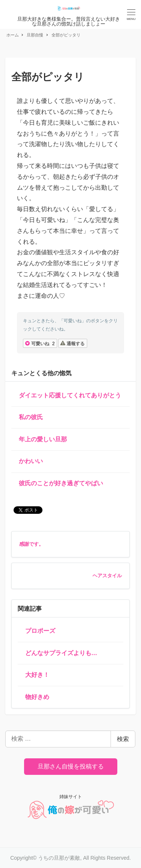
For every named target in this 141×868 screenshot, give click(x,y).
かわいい (31, 461)
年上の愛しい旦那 (43, 439)
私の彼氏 (31, 417)
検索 (123, 739)
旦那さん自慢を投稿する (71, 766)
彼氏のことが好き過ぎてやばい (61, 483)
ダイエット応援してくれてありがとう (70, 395)
